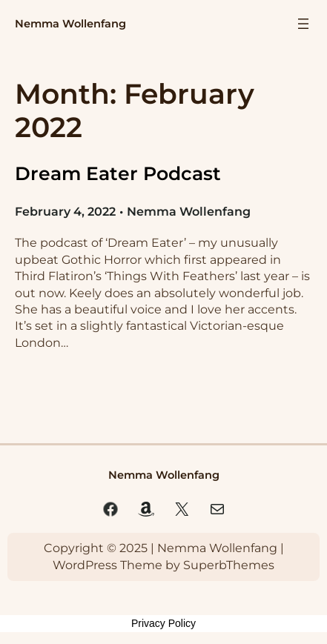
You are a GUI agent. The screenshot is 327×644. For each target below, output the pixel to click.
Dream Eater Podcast (118, 173)
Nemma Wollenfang (70, 24)
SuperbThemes (229, 565)
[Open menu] (303, 24)
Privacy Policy (163, 623)
